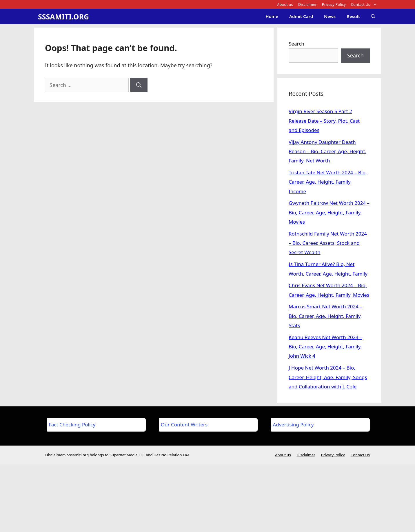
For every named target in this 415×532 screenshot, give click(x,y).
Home (272, 16)
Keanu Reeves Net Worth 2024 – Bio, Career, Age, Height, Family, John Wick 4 (325, 347)
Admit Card (301, 16)
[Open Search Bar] (373, 16)
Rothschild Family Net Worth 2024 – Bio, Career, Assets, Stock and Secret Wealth (328, 243)
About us (285, 4)
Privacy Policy (334, 4)
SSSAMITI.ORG (63, 17)
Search (296, 44)
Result (353, 16)
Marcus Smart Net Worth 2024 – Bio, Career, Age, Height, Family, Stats (325, 316)
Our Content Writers (184, 425)
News (330, 16)
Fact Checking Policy (72, 425)
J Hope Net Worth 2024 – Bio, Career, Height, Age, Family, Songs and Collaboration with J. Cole (328, 377)
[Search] (139, 85)
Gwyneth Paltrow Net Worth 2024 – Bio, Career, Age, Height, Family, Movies (329, 212)
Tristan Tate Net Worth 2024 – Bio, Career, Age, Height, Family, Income (328, 182)
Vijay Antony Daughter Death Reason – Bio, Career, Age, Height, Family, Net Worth (327, 151)
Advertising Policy (293, 425)
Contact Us (365, 4)
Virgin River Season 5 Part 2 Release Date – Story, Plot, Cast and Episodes (324, 121)
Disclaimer (307, 4)
